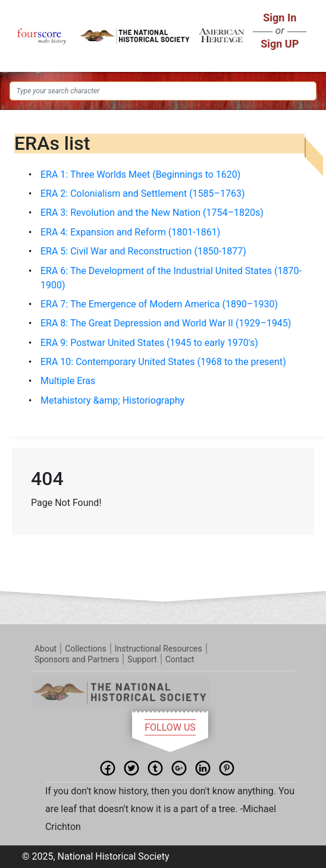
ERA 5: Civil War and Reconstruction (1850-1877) (143, 251)
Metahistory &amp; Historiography (112, 400)
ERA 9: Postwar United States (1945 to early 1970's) (149, 343)
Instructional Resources (159, 649)
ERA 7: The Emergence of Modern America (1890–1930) (159, 304)
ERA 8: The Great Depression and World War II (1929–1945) (166, 323)
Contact (180, 659)
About (46, 649)
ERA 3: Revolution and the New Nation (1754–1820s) (152, 213)
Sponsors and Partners (77, 659)
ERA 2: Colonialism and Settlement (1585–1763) (143, 194)
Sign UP (280, 44)
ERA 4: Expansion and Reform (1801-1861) (130, 232)
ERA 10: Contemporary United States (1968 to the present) (163, 362)
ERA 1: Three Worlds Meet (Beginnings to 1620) (140, 174)
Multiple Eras (68, 381)
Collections (86, 649)
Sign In (280, 18)
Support (142, 659)
